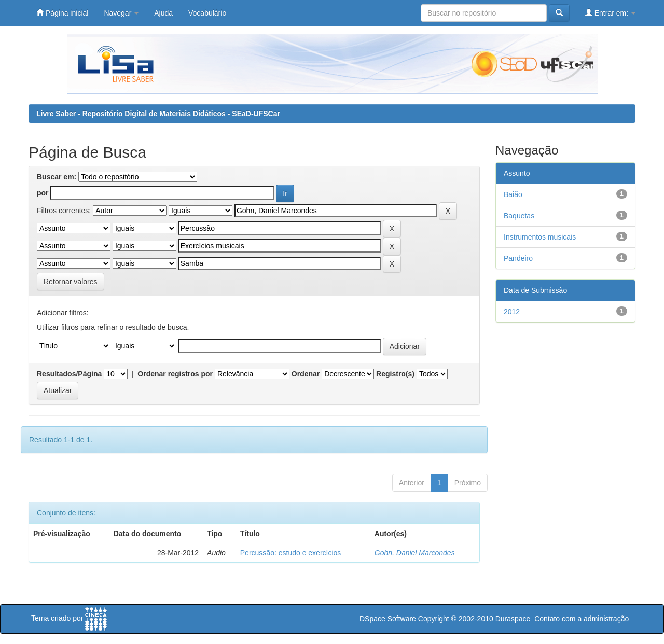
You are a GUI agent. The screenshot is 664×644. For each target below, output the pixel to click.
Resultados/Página (69, 374)
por (43, 193)
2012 (512, 312)
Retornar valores (71, 282)
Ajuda (163, 13)
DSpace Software (388, 619)
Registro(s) (395, 374)
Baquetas (519, 216)
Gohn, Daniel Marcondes (415, 553)
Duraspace (513, 619)
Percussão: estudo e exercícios (291, 553)
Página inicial (62, 13)
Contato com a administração (582, 619)
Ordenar (306, 374)
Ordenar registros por (175, 374)
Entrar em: (610, 13)
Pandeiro (518, 258)
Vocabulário (207, 13)
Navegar (121, 13)
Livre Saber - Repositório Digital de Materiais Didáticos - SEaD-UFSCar (158, 114)
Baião (513, 194)
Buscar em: (57, 177)
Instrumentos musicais (540, 237)
